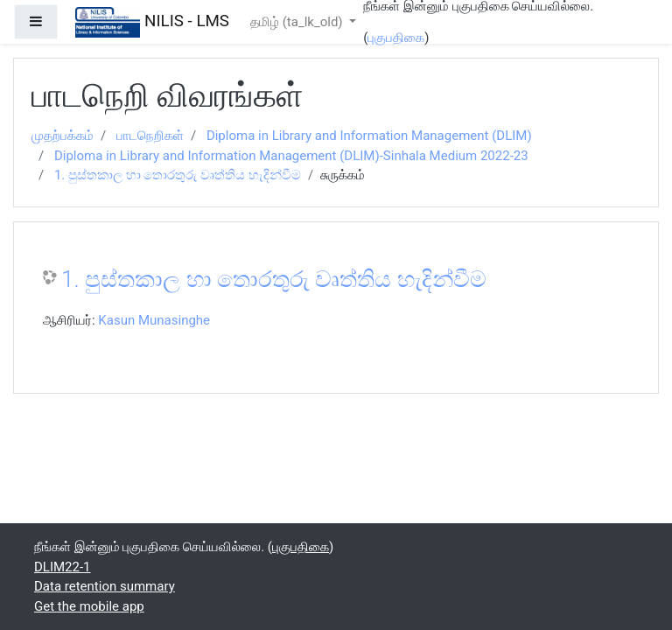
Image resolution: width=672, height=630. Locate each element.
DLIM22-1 (63, 567)
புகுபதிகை (396, 38)
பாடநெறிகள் (150, 136)
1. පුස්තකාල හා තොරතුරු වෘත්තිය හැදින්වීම (178, 175)
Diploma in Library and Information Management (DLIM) (369, 136)
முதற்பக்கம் (63, 136)
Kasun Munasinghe (154, 320)
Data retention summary (105, 586)
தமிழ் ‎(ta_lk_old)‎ (298, 22)
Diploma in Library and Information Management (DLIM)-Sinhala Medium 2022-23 (291, 156)
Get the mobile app (89, 606)
